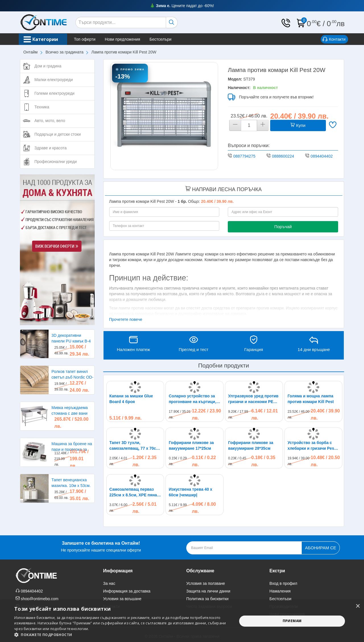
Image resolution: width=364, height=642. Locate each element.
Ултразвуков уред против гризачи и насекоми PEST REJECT (253, 399)
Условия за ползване (206, 583)
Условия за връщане (122, 599)
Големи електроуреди (54, 93)
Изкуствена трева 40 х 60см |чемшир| (190, 492)
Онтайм (30, 52)
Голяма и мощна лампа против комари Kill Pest (311, 399)
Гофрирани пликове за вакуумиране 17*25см (191, 445)
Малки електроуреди (54, 80)
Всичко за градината (64, 52)
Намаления (280, 591)
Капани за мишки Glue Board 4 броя (131, 399)
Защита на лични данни (208, 591)
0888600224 (283, 156)
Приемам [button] (292, 621)
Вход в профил (284, 583)
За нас (109, 583)
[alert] (182, 621)
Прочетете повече (126, 319)
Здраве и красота (50, 148)
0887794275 (244, 156)
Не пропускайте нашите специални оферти (101, 546)
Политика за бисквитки (207, 599)
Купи (298, 125)
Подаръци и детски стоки (58, 134)
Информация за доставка (127, 591)
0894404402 (322, 156)
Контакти (334, 40)
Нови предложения (128, 39)
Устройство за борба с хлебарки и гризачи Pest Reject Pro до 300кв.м (311, 446)
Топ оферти (90, 39)
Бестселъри (166, 39)
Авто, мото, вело (50, 121)
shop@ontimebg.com (40, 599)
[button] (122, 635)
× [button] (358, 606)
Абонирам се (321, 548)
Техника (42, 107)
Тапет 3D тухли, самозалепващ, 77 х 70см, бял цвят (135, 446)
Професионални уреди (56, 162)
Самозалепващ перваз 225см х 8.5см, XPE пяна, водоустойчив (134, 492)
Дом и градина (48, 66)
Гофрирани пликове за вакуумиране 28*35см (251, 445)
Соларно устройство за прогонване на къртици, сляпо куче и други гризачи (192, 399)
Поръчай (283, 227)
